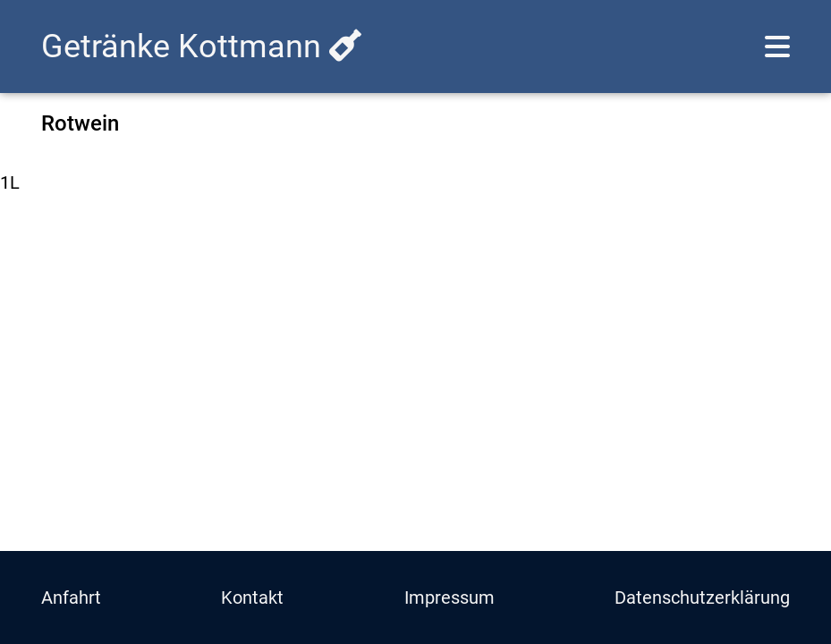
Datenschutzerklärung (702, 597)
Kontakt (252, 597)
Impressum (449, 597)
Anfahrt (71, 597)
